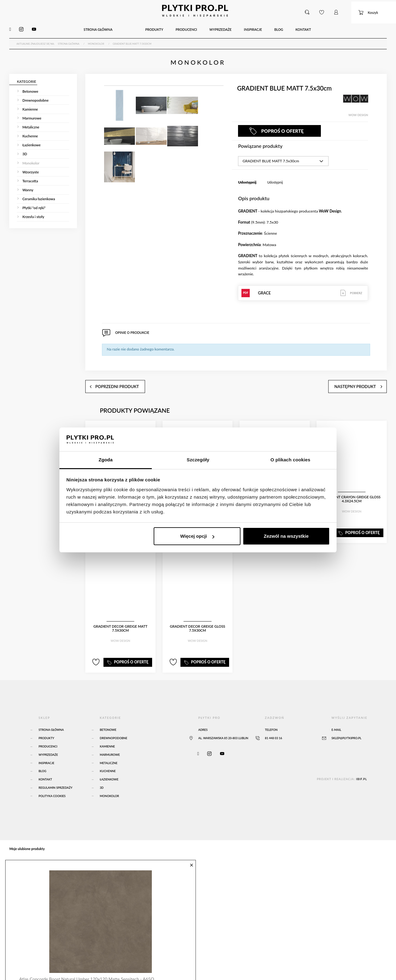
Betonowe (108, 718)
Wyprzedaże (48, 743)
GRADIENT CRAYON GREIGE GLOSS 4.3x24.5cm (352, 491)
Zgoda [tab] (106, 460)
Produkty (46, 727)
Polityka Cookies (52, 784)
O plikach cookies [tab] (290, 460)
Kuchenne (108, 760)
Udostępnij (275, 177)
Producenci (48, 735)
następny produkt (367, 377)
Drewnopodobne (114, 727)
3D (102, 776)
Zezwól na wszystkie (286, 536)
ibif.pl (362, 767)
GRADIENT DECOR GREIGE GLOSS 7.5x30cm (197, 620)
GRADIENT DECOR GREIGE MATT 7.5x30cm (120, 620)
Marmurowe (110, 743)
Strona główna (51, 718)
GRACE (303, 288)
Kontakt (45, 768)
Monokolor (109, 784)
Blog (42, 760)
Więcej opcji (197, 536)
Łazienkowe (109, 768)
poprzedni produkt (106, 377)
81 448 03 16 (273, 727)
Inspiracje (46, 751)
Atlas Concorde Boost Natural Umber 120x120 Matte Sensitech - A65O (84, 964)
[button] (308, 11)
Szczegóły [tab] (198, 460)
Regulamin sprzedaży (55, 776)
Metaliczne (109, 751)
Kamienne (107, 735)
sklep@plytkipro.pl (346, 727)
